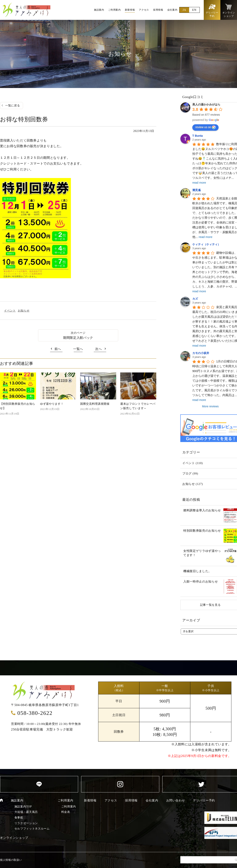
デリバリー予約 (204, 800)
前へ (58, 349)
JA (184, 10)
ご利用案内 (66, 800)
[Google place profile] (206, 104)
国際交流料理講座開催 (95, 404)
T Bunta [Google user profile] (198, 136)
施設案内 (17, 800)
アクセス (111, 800)
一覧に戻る (13, 106)
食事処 (19, 818)
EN (194, 10)
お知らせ (24, 311)
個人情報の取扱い (11, 860)
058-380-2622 (35, 713)
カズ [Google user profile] (195, 299)
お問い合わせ (176, 800)
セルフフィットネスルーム (32, 829)
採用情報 (131, 800)
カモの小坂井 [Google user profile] (201, 353)
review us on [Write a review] (205, 127)
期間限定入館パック (78, 338)
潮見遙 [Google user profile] (197, 190)
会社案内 (152, 800)
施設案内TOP (23, 807)
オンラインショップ (14, 838)
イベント (10, 311)
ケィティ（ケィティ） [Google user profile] (206, 244)
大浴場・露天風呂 (26, 812)
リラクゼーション (26, 823)
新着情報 (90, 800)
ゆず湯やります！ (52, 404)
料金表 (66, 812)
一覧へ (78, 349)
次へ (98, 349)
